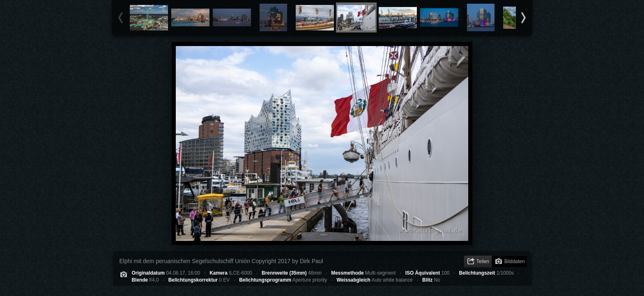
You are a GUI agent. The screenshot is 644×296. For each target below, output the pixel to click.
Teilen (483, 261)
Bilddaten (515, 261)
